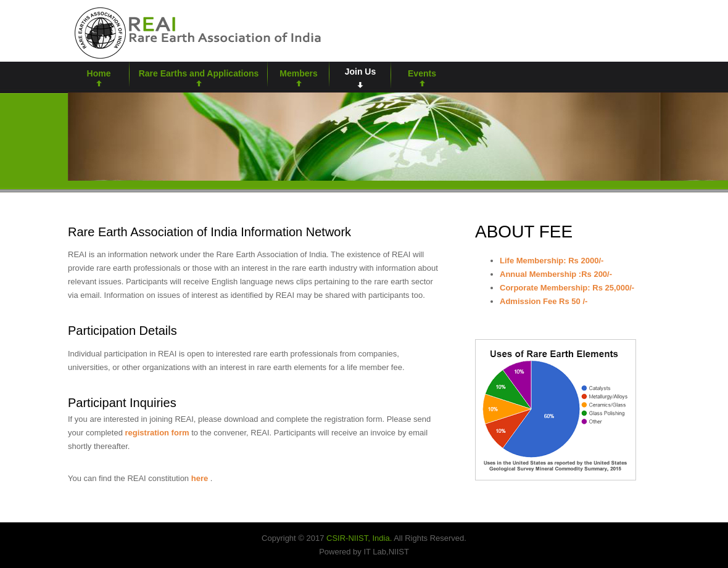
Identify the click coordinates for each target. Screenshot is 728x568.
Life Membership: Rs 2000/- (552, 261)
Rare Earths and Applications (199, 73)
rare (196, 32)
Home (99, 73)
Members (298, 73)
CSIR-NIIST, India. (359, 538)
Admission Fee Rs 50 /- (544, 301)
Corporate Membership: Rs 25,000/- (567, 288)
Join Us (361, 72)
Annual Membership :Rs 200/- (556, 274)
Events (422, 73)
